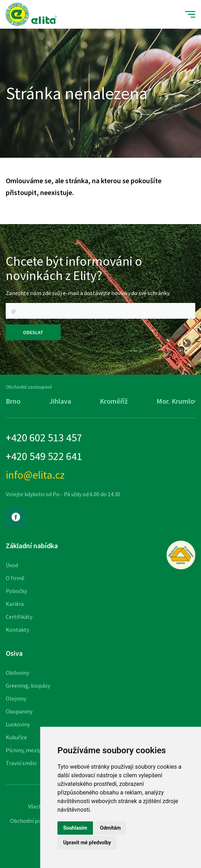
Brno (13, 401)
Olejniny (16, 698)
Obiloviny (17, 673)
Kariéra (15, 604)
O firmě (15, 578)
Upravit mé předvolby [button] (87, 843)
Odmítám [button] (111, 828)
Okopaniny (19, 711)
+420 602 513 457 (44, 437)
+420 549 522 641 (44, 456)
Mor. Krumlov (177, 401)
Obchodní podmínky (35, 821)
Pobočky (16, 591)
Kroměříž (114, 401)
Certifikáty (19, 617)
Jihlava (60, 401)
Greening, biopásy (28, 686)
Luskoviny (18, 724)
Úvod (12, 565)
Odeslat (33, 332)
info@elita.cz (35, 475)
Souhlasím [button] (75, 828)
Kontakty (17, 630)
